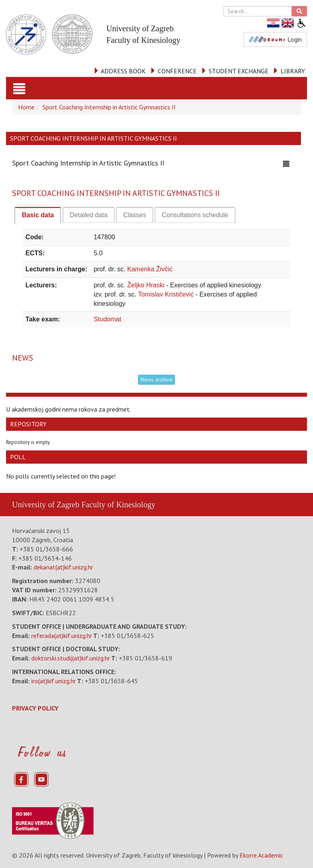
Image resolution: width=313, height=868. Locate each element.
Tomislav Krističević (167, 294)
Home (26, 107)
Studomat (107, 319)
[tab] (38, 216)
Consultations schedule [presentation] (195, 215)
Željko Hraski (147, 285)
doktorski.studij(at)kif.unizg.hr (71, 658)
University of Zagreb (46, 505)
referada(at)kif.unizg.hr (62, 636)
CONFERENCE (177, 71)
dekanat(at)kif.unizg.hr (63, 567)
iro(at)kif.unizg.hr (54, 681)
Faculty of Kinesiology (118, 505)
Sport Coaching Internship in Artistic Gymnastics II (109, 107)
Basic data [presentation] (38, 215)
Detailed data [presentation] (89, 215)
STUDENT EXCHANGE (239, 71)
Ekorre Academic (261, 855)
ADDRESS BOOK (123, 71)
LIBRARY (293, 71)
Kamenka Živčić (150, 269)
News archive (156, 379)
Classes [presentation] (135, 215)
